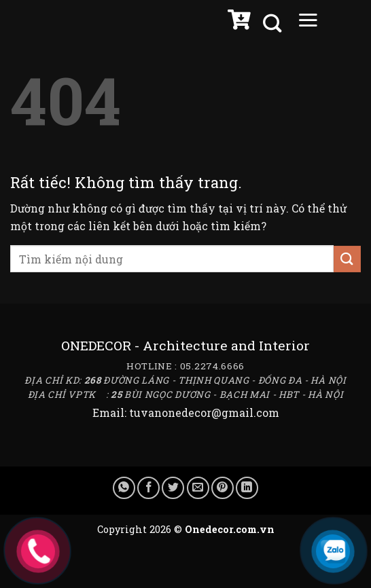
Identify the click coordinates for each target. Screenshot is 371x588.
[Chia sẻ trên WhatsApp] (124, 488)
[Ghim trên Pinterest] (223, 488)
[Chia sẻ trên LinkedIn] (247, 488)
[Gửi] (347, 259)
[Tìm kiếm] (274, 23)
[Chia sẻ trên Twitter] (173, 488)
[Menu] (308, 23)
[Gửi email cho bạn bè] (198, 488)
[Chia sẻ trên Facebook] (148, 488)
